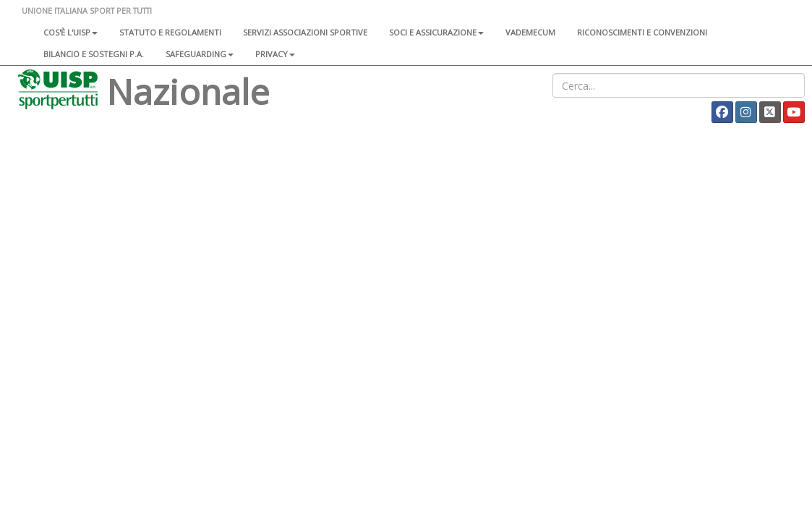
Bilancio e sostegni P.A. (94, 54)
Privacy (275, 54)
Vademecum (530, 32)
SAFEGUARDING (200, 54)
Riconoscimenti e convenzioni (642, 32)
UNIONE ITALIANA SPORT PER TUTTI (87, 10)
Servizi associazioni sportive (305, 32)
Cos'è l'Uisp (70, 32)
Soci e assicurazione (436, 32)
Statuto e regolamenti (170, 32)
